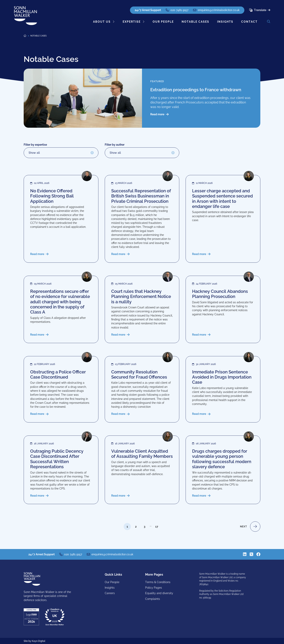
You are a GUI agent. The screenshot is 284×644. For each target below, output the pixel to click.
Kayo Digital (38, 641)
